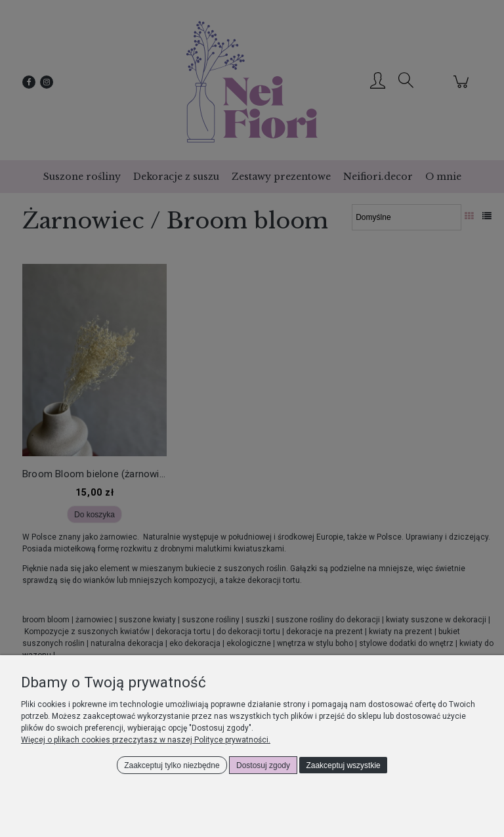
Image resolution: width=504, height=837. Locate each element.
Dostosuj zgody (263, 765)
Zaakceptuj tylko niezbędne (172, 765)
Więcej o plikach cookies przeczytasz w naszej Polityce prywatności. (146, 740)
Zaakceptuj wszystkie (343, 765)
